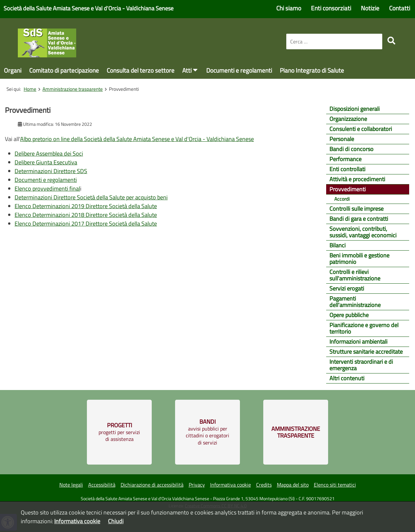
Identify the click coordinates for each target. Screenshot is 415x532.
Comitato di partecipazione (64, 70)
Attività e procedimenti (357, 179)
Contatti (400, 8)
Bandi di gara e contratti (359, 219)
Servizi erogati (347, 288)
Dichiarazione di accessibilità (152, 485)
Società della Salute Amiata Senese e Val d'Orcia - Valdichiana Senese (89, 8)
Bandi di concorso (351, 149)
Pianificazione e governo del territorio (364, 328)
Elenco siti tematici (335, 485)
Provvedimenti (348, 189)
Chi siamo (289, 8)
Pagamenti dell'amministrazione (355, 302)
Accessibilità (102, 485)
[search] (391, 41)
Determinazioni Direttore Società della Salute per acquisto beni (91, 197)
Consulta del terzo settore (141, 70)
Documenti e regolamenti (239, 70)
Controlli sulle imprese (356, 209)
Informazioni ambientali (358, 342)
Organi (13, 70)
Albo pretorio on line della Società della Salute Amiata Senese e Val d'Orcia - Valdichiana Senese (137, 139)
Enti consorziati (331, 8)
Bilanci (338, 245)
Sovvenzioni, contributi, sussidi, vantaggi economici (363, 232)
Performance (345, 159)
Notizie (370, 8)
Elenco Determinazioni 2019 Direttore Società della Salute (86, 206)
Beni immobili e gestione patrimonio (359, 259)
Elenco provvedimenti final (47, 189)
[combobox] (334, 41)
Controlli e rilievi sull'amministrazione (355, 275)
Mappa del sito (293, 485)
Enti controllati (347, 169)
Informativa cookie (231, 485)
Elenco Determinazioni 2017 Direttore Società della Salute (86, 224)
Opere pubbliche (349, 315)
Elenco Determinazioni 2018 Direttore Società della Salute (86, 215)
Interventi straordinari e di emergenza (361, 365)
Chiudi (116, 521)
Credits (264, 485)
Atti (187, 70)
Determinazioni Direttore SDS (51, 171)
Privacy (197, 485)
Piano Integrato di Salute (312, 70)
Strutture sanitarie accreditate (366, 352)
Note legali (71, 485)
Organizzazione (348, 119)
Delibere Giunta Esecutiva (46, 162)
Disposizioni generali (355, 109)
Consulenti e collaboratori (361, 129)
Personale (342, 139)
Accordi (342, 199)
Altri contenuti (347, 378)
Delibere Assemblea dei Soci (49, 154)
